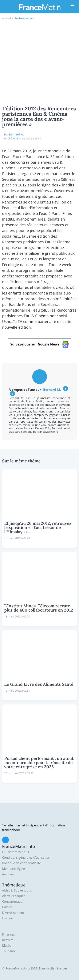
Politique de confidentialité (21, 863)
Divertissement (13, 913)
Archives (8, 874)
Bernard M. (17, 134)
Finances (8, 934)
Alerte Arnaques (14, 896)
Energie (7, 918)
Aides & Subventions (17, 890)
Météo (7, 946)
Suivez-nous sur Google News (40, 344)
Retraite (8, 940)
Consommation (13, 902)
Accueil (6, 18)
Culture (7, 907)
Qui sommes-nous (15, 852)
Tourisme (9, 951)
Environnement (25, 18)
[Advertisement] (39, 62)
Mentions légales (14, 869)
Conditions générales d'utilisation (26, 857)
